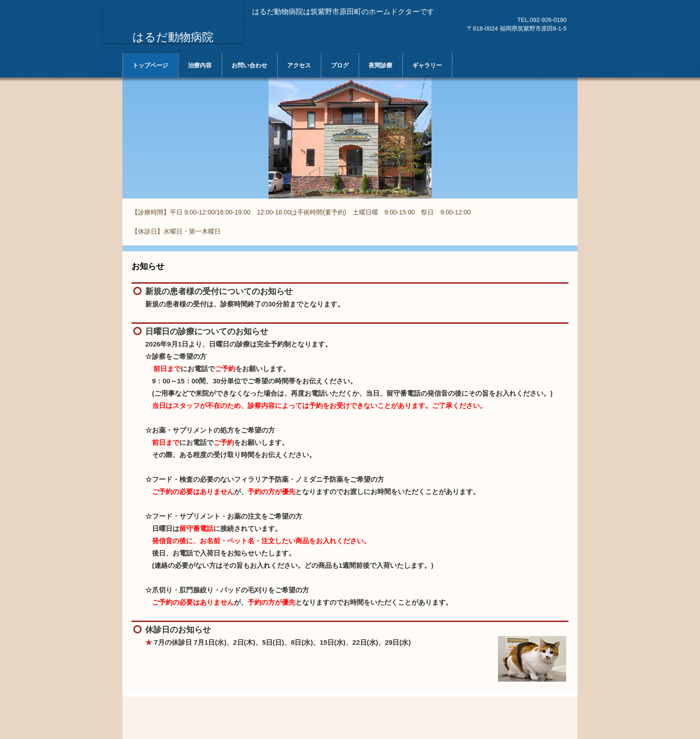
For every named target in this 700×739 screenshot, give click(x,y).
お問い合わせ (249, 65)
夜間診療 (380, 65)
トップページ (150, 65)
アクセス (299, 65)
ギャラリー (427, 65)
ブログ (340, 65)
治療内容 (200, 65)
